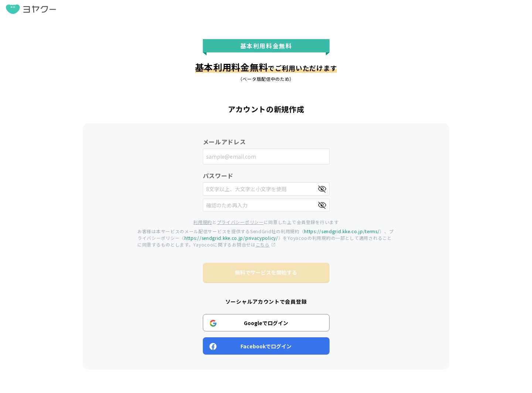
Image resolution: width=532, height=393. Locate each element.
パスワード (218, 176)
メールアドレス (224, 142)
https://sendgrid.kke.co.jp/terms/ (342, 231)
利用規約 (203, 222)
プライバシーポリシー (240, 222)
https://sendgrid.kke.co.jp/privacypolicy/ (231, 238)
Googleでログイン (249, 323)
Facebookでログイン (251, 346)
